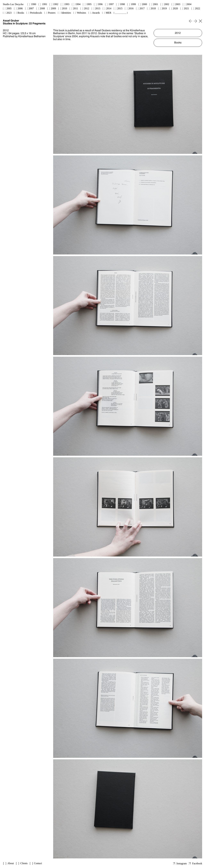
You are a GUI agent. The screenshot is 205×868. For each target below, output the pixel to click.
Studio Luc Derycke (13, 4)
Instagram (182, 863)
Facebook (197, 863)
